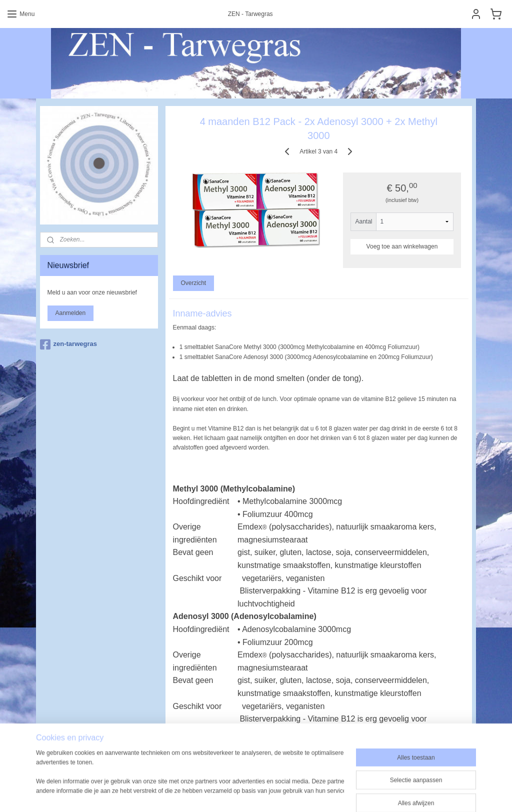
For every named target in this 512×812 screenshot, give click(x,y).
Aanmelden (71, 313)
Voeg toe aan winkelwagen (402, 246)
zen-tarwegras (68, 344)
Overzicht (194, 283)
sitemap (229, 781)
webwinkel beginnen (280, 781)
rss (247, 781)
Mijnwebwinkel (357, 781)
